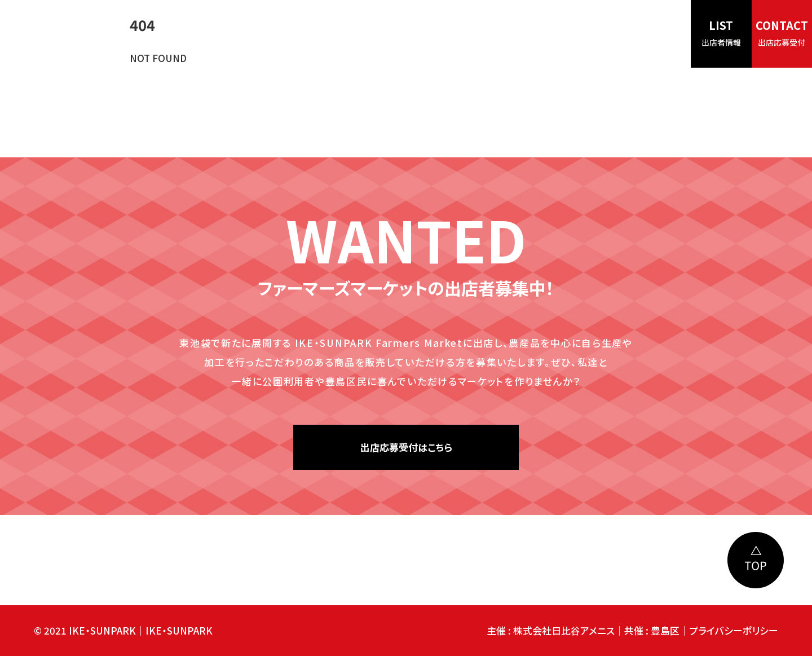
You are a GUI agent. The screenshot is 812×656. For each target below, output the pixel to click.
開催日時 (489, 34)
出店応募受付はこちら (406, 447)
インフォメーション (614, 34)
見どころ (436, 34)
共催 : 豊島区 (652, 630)
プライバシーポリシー (734, 630)
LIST (721, 32)
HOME (327, 34)
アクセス (543, 34)
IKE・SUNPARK (179, 630)
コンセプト (380, 34)
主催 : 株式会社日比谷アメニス (551, 630)
